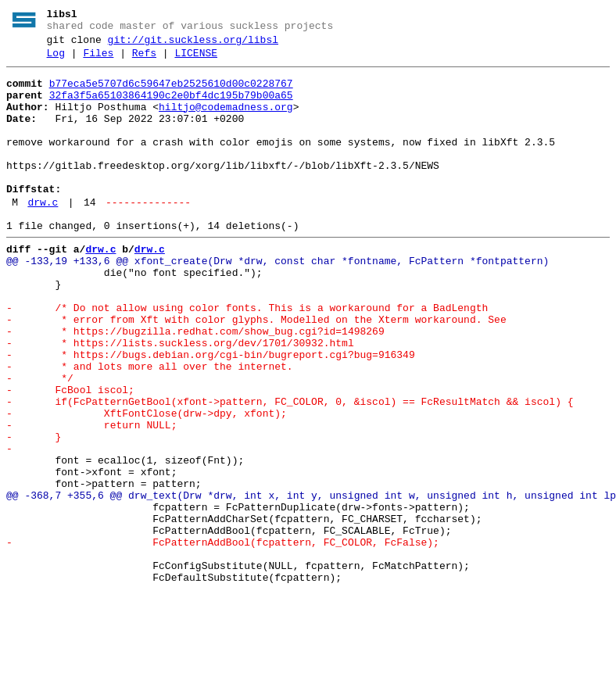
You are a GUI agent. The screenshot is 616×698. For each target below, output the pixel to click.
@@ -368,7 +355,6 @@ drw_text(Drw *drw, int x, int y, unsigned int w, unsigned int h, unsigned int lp (311, 582)
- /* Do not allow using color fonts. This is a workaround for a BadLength (247, 357)
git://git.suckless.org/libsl (193, 45)
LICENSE (196, 60)
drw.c (43, 235)
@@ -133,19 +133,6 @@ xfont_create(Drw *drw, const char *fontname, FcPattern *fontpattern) (278, 301)
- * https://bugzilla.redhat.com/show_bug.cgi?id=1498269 (195, 385)
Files (98, 60)
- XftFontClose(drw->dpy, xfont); (147, 484)
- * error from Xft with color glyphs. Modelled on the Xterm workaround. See (256, 371)
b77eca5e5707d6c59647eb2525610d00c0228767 (171, 93)
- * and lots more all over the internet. (150, 428)
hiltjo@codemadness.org (226, 121)
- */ (40, 442)
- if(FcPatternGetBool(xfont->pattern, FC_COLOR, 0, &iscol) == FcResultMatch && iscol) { (290, 470)
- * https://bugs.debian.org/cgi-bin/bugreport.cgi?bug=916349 (211, 413)
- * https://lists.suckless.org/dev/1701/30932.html (180, 399)
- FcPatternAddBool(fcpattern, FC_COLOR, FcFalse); (223, 639)
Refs (144, 60)
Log (56, 60)
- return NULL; (91, 498)
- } (34, 512)
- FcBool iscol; (70, 456)
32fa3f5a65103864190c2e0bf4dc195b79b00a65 (171, 107)
